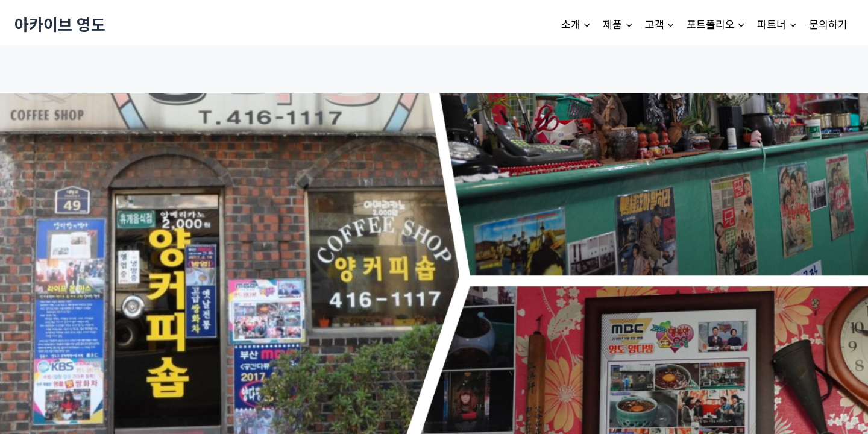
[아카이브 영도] (60, 24)
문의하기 (828, 24)
